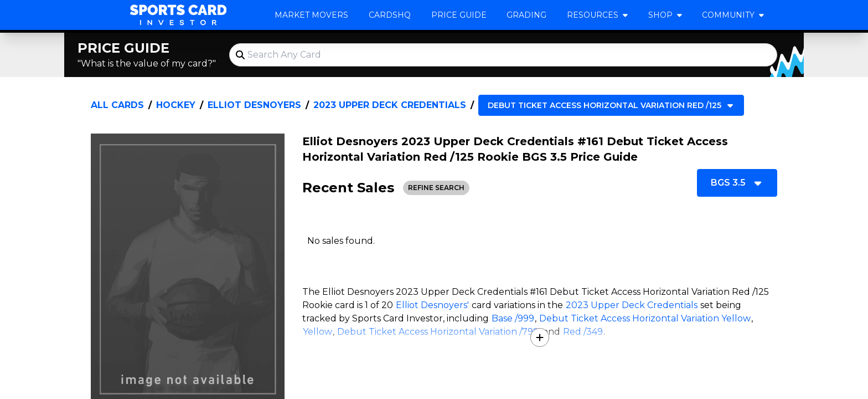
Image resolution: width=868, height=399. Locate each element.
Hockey (176, 105)
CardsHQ (390, 15)
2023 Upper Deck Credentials (390, 105)
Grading (526, 15)
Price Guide (459, 15)
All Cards (117, 105)
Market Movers (311, 15)
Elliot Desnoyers (254, 105)
